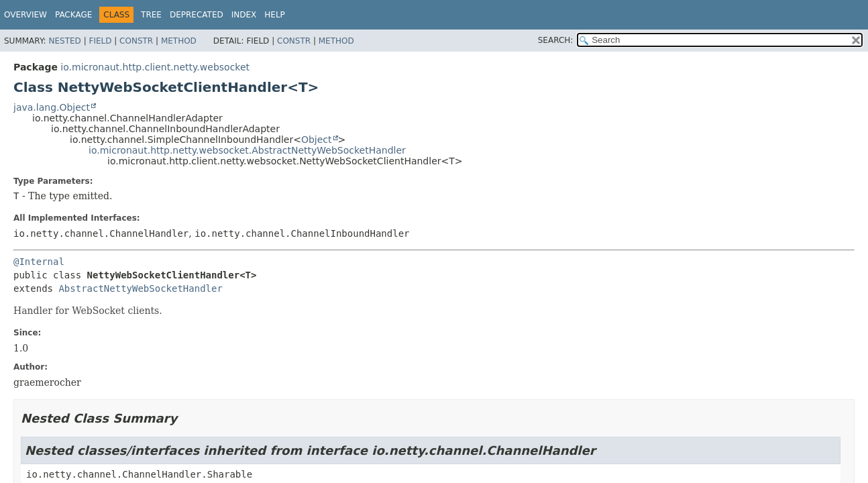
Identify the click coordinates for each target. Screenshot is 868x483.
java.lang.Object (52, 107)
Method (179, 41)
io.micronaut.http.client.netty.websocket (155, 67)
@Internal (39, 262)
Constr (136, 41)
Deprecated (197, 15)
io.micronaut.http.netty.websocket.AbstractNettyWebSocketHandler (247, 150)
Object (317, 140)
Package (73, 15)
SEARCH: (556, 40)
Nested (64, 41)
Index (244, 15)
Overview (25, 15)
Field (100, 41)
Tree (151, 15)
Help (275, 15)
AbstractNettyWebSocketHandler (140, 288)
